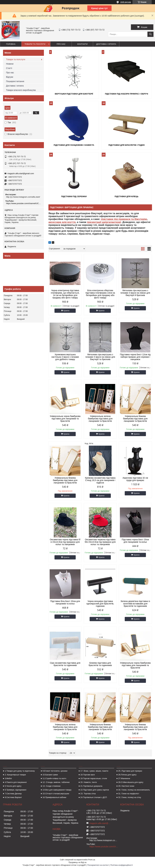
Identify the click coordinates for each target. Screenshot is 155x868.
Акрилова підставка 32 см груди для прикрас (135, 479)
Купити (66, 311)
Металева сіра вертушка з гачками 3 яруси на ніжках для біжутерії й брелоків (135, 293)
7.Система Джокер (13, 794)
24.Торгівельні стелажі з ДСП (94, 797)
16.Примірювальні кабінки (54, 797)
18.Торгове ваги (88, 775)
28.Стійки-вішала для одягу (131, 782)
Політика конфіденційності (122, 865)
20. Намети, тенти (89, 782)
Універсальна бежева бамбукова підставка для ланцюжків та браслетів (135, 419)
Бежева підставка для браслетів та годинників (100, 664)
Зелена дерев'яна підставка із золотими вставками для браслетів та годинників (135, 604)
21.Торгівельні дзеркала (91, 786)
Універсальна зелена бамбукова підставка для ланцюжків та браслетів (100, 419)
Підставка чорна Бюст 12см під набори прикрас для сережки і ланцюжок (135, 357)
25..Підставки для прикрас (130, 771)
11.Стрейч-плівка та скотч (54, 778)
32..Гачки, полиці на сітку (130, 797)
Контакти (82, 44)
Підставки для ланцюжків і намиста (74, 145)
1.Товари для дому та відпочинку (20, 771)
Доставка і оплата (106, 44)
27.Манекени (124, 778)
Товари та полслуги (16, 59)
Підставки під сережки (74, 196)
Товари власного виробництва (21, 90)
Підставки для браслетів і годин (126, 145)
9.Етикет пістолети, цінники (55, 771)
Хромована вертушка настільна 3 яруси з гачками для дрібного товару (65, 357)
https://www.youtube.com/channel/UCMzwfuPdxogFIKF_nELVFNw (24, 203)
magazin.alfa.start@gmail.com (21, 173)
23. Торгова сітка (88, 794)
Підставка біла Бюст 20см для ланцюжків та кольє (65, 602)
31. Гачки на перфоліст (129, 794)
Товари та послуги (35, 44)
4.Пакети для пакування (16, 782)
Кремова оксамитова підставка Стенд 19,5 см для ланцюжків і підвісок (100, 480)
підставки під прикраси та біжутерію (124, 219)
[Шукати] (150, 34)
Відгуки (10, 77)
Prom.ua (92, 860)
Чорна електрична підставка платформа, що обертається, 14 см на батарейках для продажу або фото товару (65, 294)
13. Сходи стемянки (51, 786)
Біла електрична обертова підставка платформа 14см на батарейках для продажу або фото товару (100, 294)
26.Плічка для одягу (127, 775)
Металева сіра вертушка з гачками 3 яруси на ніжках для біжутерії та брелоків (100, 357)
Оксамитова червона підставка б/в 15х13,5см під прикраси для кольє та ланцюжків (100, 542)
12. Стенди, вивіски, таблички (56, 782)
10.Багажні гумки (50, 775)
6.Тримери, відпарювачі (15, 790)
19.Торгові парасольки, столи (94, 778)
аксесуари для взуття (62, 222)
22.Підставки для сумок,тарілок (95, 790)
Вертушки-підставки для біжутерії (74, 94)
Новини (10, 64)
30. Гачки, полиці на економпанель (134, 790)
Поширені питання (15, 81)
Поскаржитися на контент (98, 865)
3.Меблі (8, 778)
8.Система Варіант (13, 797)
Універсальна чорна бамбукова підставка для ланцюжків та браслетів (65, 419)
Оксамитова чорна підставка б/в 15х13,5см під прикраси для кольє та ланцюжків (65, 542)
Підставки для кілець (127, 196)
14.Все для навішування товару (57, 790)
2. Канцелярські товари (15, 775)
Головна (11, 44)
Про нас (61, 44)
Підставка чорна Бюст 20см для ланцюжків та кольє (135, 541)
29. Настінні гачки (126, 786)
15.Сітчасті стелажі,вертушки (56, 794)
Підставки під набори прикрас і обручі (126, 94)
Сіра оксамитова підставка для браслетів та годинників (65, 664)
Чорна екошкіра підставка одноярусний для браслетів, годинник (100, 604)
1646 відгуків (126, 2)
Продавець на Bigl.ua (77, 862)
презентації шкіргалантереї (104, 222)
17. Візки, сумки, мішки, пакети (94, 771)
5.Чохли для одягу (13, 786)
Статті (9, 68)
